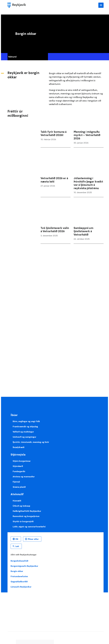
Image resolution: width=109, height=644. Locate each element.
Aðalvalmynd (101, 5)
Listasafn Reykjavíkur (21, 587)
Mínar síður (33, 539)
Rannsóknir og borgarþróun (26, 516)
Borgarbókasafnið (19, 561)
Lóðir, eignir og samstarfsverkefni (29, 527)
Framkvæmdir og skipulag (25, 426)
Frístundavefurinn (19, 576)
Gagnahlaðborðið (19, 582)
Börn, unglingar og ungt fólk (26, 421)
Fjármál (16, 482)
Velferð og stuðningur (23, 432)
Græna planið (19, 487)
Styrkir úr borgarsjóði (23, 521)
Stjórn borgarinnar (22, 461)
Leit (17, 546)
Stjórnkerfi (18, 466)
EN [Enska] (17, 539)
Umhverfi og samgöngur (24, 437)
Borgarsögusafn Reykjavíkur (24, 566)
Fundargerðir (19, 471)
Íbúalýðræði (19, 447)
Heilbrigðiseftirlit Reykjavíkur (27, 511)
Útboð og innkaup (21, 506)
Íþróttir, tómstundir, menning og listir (31, 442)
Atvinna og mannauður (24, 477)
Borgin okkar (17, 571)
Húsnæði (17, 501)
